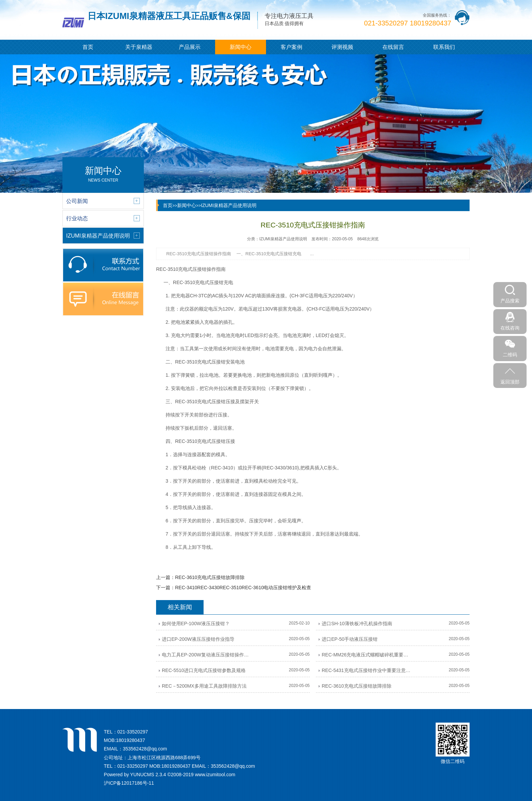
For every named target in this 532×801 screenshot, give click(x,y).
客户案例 (291, 47)
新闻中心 (241, 47)
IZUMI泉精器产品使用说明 (229, 205)
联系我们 (444, 47)
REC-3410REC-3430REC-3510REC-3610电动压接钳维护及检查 (243, 588)
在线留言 (393, 47)
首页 (88, 47)
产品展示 (190, 47)
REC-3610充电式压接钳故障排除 (210, 577)
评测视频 (342, 47)
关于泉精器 (139, 47)
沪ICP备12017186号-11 (129, 783)
